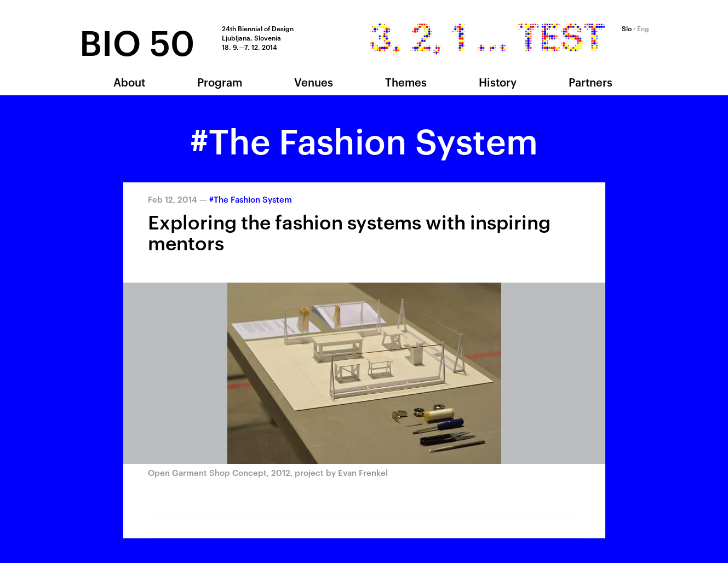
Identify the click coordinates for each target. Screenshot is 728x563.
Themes (406, 82)
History (498, 82)
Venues (314, 82)
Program (220, 82)
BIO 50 (137, 40)
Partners (591, 82)
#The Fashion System (251, 199)
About (129, 82)
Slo (627, 28)
